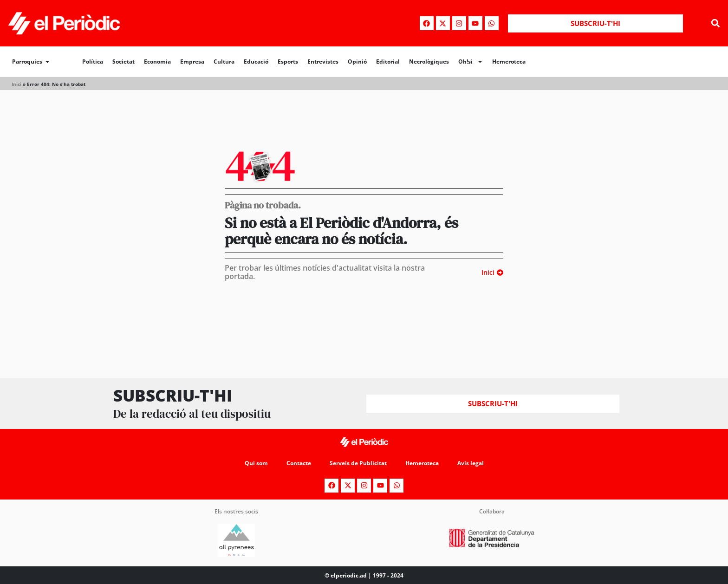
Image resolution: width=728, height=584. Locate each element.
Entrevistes (323, 62)
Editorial (388, 62)
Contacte (299, 463)
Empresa (192, 62)
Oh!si (471, 62)
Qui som (256, 463)
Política (93, 62)
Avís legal (471, 463)
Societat (123, 62)
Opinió (357, 62)
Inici (16, 84)
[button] (716, 23)
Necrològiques (429, 62)
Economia (157, 62)
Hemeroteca (509, 62)
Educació (256, 62)
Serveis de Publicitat (358, 463)
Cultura (224, 62)
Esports (288, 62)
